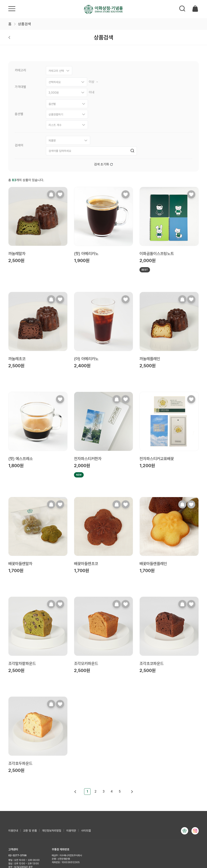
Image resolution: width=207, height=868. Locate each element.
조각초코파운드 (152, 621)
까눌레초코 (17, 317)
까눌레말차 (17, 212)
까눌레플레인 (150, 317)
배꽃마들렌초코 (86, 522)
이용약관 (71, 789)
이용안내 (13, 789)
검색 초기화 (103, 122)
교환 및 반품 (30, 789)
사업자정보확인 (51, 843)
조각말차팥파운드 (22, 621)
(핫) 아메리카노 (86, 212)
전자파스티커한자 (88, 417)
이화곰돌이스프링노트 (157, 212)
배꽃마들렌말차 (20, 522)
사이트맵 (86, 789)
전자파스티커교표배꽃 (157, 417)
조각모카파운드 (86, 621)
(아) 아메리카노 (86, 317)
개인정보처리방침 (52, 789)
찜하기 (60, 152)
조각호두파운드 (20, 721)
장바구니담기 (51, 152)
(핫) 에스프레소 (21, 417)
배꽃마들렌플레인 (153, 522)
